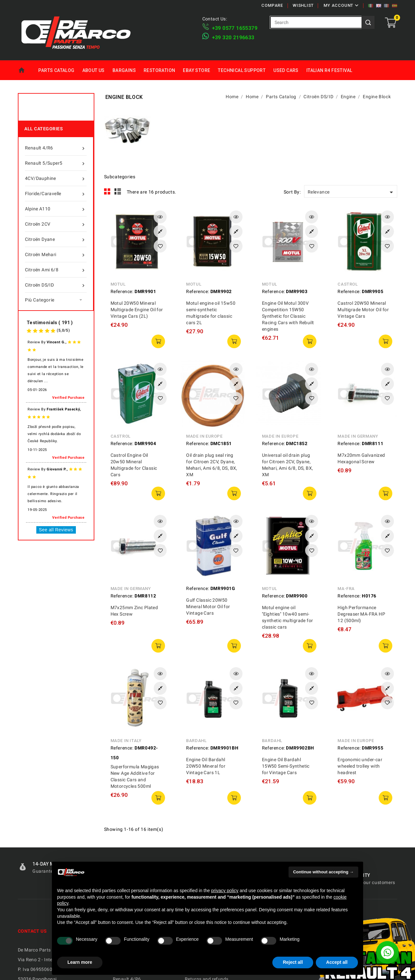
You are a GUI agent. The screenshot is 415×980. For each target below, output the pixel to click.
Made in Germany (358, 436)
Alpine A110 (56, 209)
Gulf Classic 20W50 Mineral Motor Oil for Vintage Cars (208, 607)
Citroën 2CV (56, 224)
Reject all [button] (293, 962)
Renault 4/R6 (56, 148)
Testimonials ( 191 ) (50, 323)
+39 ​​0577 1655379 (235, 28)
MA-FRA (346, 589)
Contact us (32, 931)
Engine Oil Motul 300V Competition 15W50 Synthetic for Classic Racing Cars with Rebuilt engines (288, 316)
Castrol (348, 284)
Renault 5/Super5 (56, 163)
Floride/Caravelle (56, 194)
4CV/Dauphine (56, 178)
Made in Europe (204, 436)
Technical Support (242, 70)
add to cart (158, 341)
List (118, 192)
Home (26, 70)
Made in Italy (126, 741)
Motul (118, 284)
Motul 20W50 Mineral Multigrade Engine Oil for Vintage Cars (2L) (137, 310)
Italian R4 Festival (329, 70)
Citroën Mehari (56, 254)
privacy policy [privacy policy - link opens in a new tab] (225, 891)
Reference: (122, 291)
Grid (107, 192)
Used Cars (286, 70)
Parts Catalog (56, 70)
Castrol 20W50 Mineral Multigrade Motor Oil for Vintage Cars (363, 310)
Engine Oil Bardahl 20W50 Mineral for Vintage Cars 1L (206, 766)
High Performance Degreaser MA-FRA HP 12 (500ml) (361, 614)
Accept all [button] (337, 962)
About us (94, 70)
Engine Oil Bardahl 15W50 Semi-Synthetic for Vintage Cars (286, 766)
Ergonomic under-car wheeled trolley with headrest (360, 766)
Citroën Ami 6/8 (56, 270)
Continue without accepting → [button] (323, 872)
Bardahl (196, 741)
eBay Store (196, 70)
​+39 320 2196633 (233, 37)
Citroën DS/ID (56, 285)
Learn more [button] (80, 962)
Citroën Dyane (56, 239)
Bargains (124, 70)
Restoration (159, 70)
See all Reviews (56, 530)
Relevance (351, 192)
